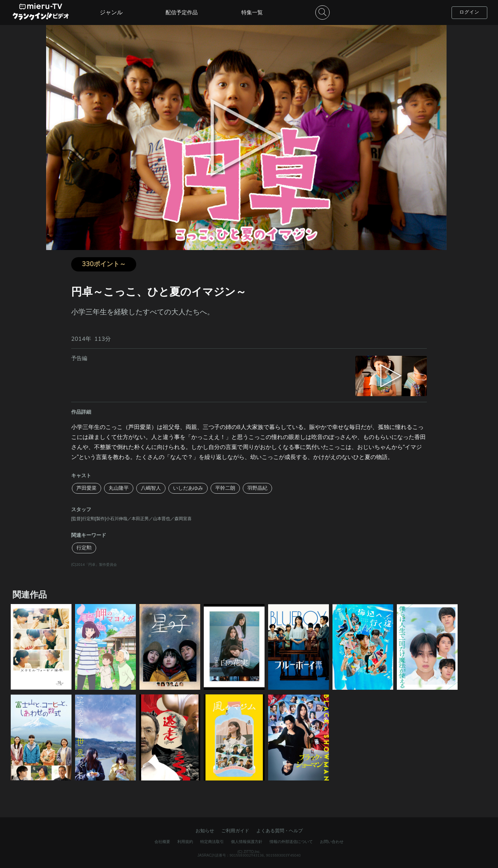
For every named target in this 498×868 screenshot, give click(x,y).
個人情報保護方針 (247, 842)
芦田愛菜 (87, 488)
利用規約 (185, 842)
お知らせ (205, 831)
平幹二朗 (225, 488)
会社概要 (162, 842)
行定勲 (84, 548)
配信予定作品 (182, 13)
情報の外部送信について (291, 842)
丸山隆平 (119, 488)
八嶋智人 (151, 488)
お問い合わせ (332, 842)
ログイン (469, 12)
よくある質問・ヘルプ (280, 831)
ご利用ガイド (235, 831)
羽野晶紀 (257, 488)
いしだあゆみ (188, 488)
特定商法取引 (212, 842)
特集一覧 (252, 13)
